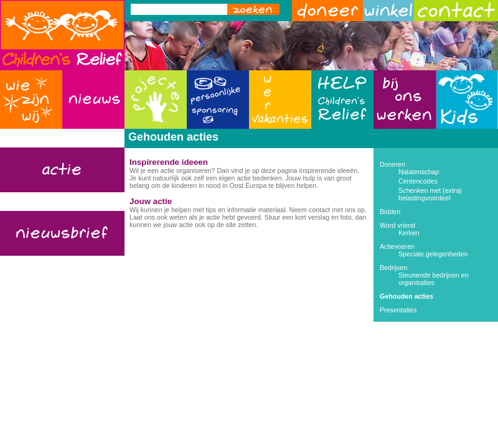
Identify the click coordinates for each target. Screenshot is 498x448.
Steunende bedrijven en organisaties (434, 279)
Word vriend (397, 225)
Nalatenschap (419, 172)
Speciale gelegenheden (433, 254)
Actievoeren (397, 246)
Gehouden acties (406, 296)
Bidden (390, 212)
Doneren (392, 164)
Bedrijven (393, 268)
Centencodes (418, 181)
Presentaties (398, 310)
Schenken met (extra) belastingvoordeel (430, 194)
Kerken (409, 233)
